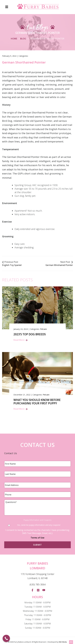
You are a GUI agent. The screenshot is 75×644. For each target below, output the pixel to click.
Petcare (43, 329)
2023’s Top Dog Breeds (30, 334)
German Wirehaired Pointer (59, 265)
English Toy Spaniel (12, 265)
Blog (23, 39)
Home (14, 39)
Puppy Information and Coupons (38, 520)
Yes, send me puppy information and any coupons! (39, 525)
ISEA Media (63, 642)
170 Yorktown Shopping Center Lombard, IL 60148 (37, 576)
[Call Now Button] (6, 638)
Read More (19, 340)
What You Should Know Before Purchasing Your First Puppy (37, 402)
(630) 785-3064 (38, 584)
